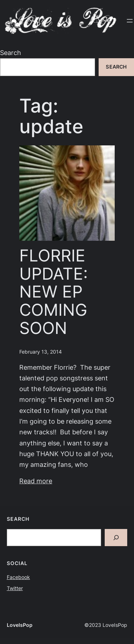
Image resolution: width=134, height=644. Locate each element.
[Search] (116, 538)
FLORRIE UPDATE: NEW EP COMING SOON (54, 292)
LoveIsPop (20, 625)
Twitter (15, 588)
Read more (36, 481)
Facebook (18, 577)
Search (11, 53)
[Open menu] (130, 21)
